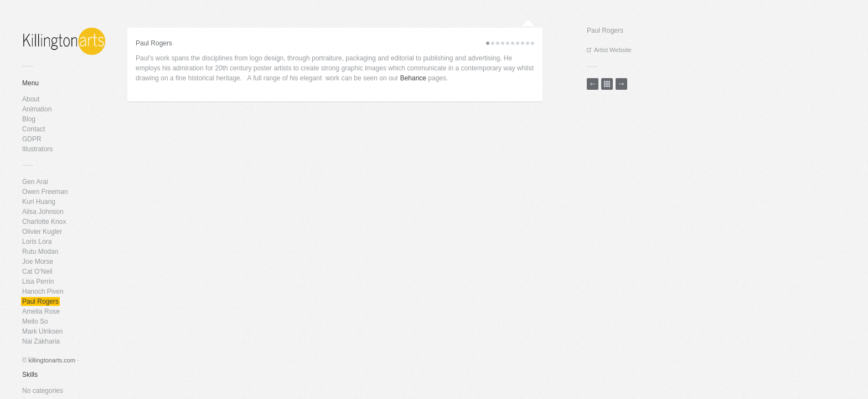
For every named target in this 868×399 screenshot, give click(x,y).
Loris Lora (37, 242)
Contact (33, 129)
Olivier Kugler (42, 232)
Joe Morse (38, 262)
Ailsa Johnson (43, 212)
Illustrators (37, 149)
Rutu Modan (40, 252)
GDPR (32, 139)
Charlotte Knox (44, 222)
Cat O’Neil (37, 272)
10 (533, 43)
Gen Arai (35, 182)
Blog (29, 119)
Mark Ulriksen (42, 331)
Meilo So (35, 321)
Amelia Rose (41, 311)
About (31, 99)
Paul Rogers (40, 301)
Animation (37, 109)
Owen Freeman (45, 192)
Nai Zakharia (41, 341)
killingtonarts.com (52, 360)
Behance (412, 78)
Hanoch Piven (43, 291)
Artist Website (609, 50)
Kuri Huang (39, 202)
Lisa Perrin (38, 282)
